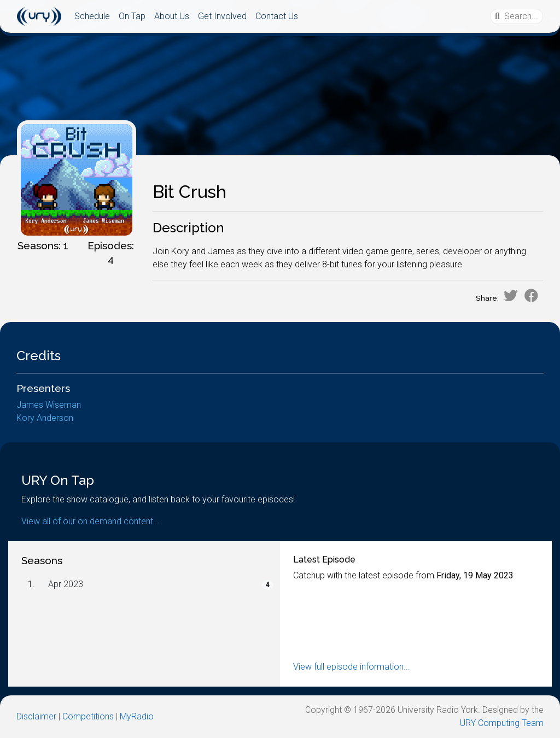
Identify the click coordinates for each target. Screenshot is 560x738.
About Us (172, 16)
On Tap (132, 16)
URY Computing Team (502, 723)
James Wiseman (49, 405)
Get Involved (222, 16)
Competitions (88, 716)
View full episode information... (352, 667)
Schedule (92, 16)
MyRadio (137, 716)
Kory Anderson (45, 418)
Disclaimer (36, 716)
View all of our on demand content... (91, 521)
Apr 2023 (66, 584)
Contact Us (277, 16)
